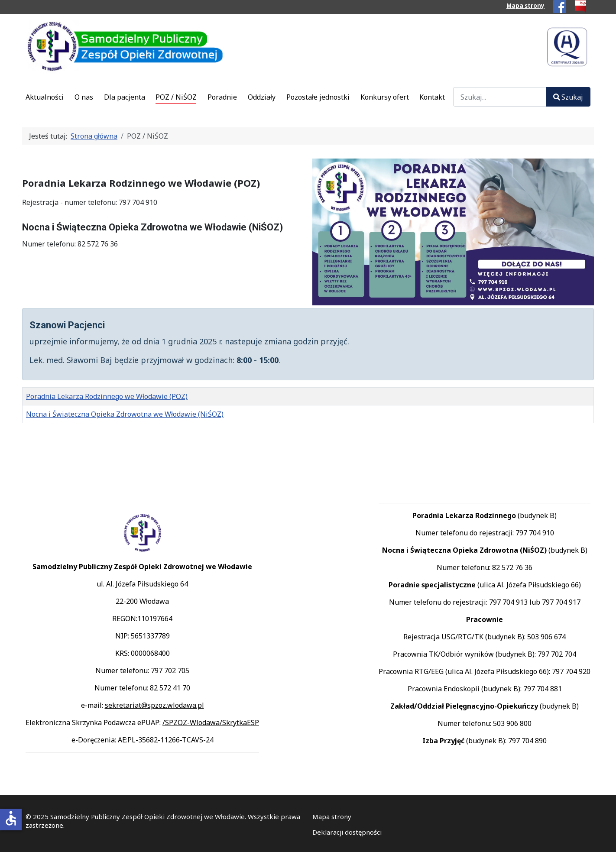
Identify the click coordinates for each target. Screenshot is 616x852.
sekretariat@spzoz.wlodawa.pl (154, 705)
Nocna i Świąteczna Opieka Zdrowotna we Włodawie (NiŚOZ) (125, 414)
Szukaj (568, 97)
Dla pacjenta (125, 97)
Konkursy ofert (385, 97)
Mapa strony (525, 6)
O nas (84, 97)
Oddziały (262, 97)
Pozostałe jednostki (318, 97)
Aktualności (45, 97)
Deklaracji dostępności (347, 832)
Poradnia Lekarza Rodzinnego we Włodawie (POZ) (107, 396)
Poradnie (222, 97)
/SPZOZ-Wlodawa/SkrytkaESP (211, 722)
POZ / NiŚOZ (176, 97)
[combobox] (500, 97)
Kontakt (432, 97)
